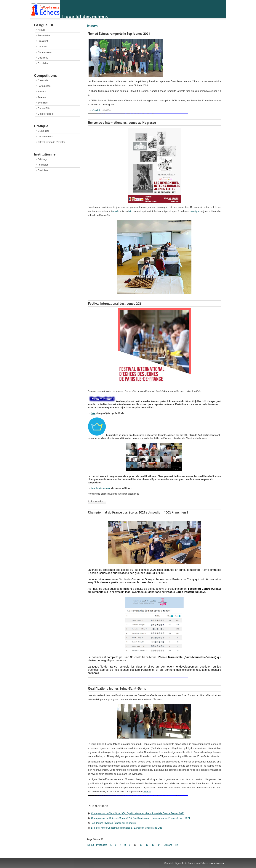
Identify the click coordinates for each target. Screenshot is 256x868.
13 (153, 845)
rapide (116, 211)
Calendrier (43, 80)
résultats (97, 110)
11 (141, 845)
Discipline (43, 170)
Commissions (45, 52)
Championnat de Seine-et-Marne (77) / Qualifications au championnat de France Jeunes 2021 (141, 818)
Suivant (168, 845)
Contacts (43, 47)
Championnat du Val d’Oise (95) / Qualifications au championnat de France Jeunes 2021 (138, 813)
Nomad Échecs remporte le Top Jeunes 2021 (119, 34)
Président (43, 41)
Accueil (42, 30)
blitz (131, 211)
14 (159, 845)
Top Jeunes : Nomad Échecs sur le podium (114, 823)
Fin (177, 845)
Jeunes (42, 97)
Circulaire (43, 63)
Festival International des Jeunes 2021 (115, 303)
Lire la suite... (97, 501)
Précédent (102, 845)
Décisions (43, 58)
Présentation (44, 35)
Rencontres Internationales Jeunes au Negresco (122, 123)
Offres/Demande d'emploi (51, 142)
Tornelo (147, 792)
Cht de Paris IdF (46, 114)
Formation (43, 165)
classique (195, 211)
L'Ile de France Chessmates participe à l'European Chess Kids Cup (127, 828)
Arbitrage (43, 159)
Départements (45, 136)
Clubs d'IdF (44, 131)
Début (91, 845)
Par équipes (44, 86)
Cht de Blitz (44, 108)
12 (147, 845)
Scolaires (43, 103)
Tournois (42, 92)
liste (93, 413)
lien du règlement (101, 488)
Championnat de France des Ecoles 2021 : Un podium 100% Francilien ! (138, 512)
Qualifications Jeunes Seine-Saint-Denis (117, 688)
